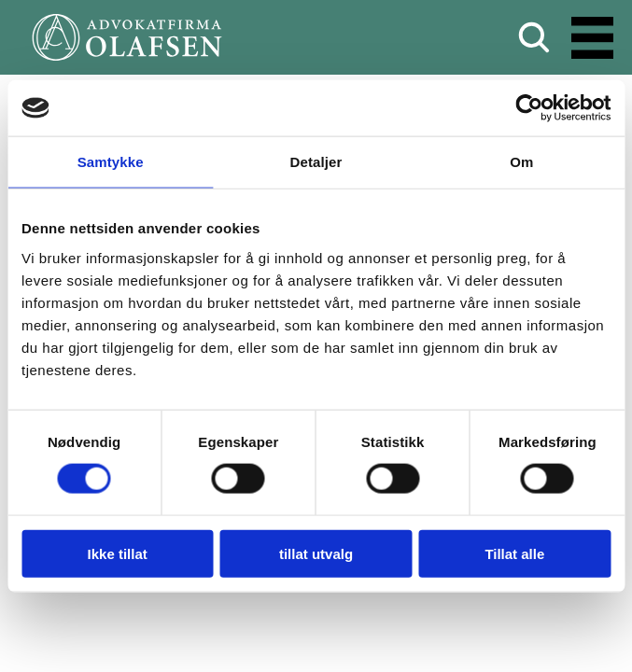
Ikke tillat (118, 553)
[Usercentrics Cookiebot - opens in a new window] (529, 108)
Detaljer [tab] (316, 162)
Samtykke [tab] (111, 162)
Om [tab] (521, 162)
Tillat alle (514, 553)
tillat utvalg (316, 553)
